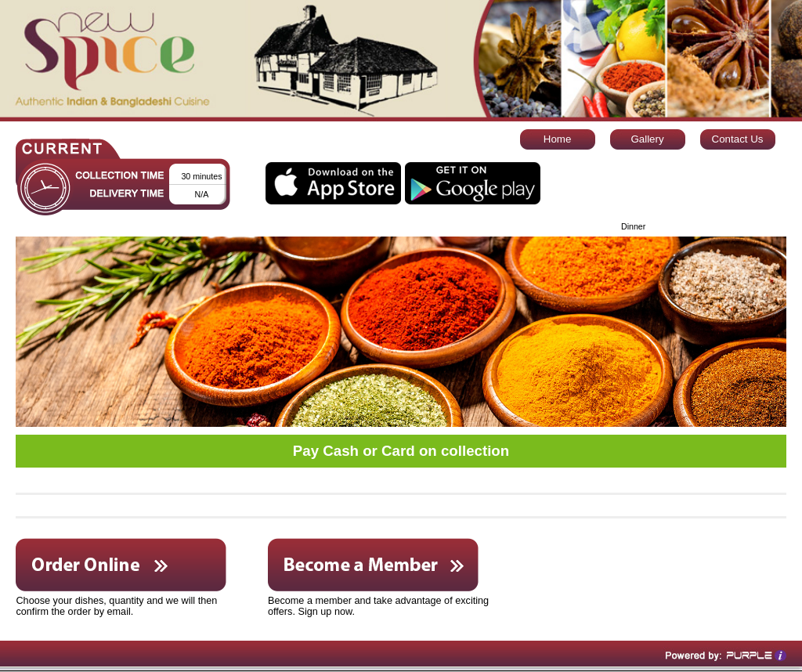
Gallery (647, 139)
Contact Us (738, 139)
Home (558, 139)
